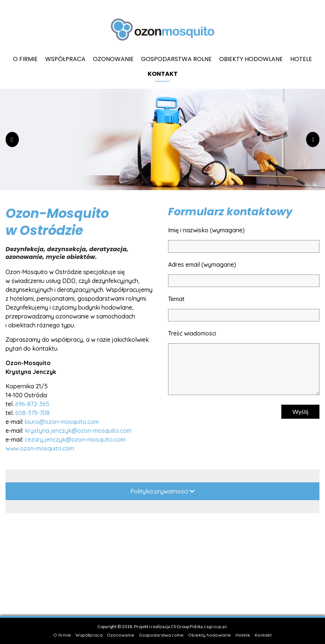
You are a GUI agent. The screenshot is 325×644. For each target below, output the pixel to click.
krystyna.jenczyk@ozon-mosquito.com (78, 431)
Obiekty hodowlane (251, 59)
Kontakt (163, 74)
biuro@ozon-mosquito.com (62, 422)
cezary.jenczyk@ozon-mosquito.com (75, 439)
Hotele (301, 59)
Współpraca (65, 59)
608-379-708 (32, 413)
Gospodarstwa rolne (176, 59)
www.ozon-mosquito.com (40, 448)
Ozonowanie (113, 59)
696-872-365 (32, 404)
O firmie (25, 59)
